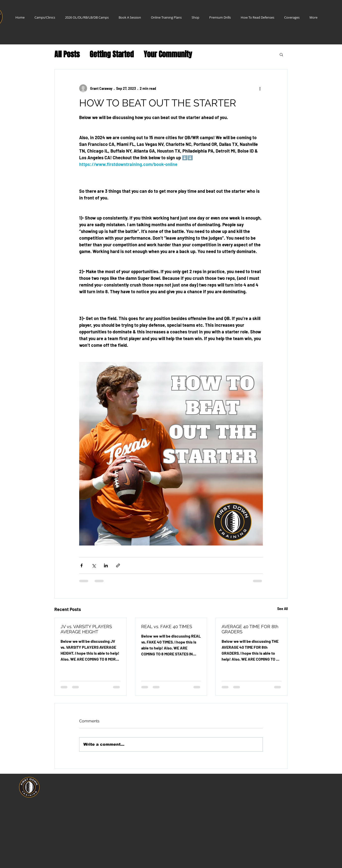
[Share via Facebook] (82, 565)
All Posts (67, 54)
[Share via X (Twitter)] (94, 565)
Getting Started (112, 54)
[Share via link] (118, 565)
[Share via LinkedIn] (106, 565)
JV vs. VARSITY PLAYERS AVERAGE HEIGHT (86, 629)
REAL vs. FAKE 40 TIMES (167, 627)
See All (282, 609)
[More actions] (260, 88)
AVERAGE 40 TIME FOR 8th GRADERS (250, 629)
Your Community (168, 54)
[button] (281, 54)
